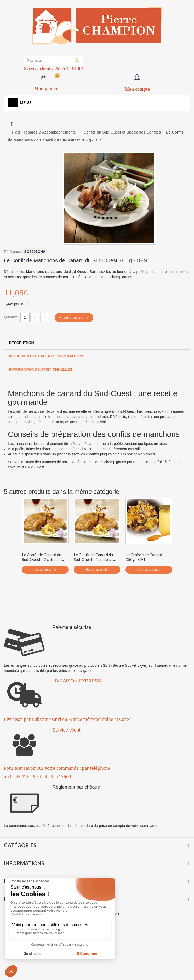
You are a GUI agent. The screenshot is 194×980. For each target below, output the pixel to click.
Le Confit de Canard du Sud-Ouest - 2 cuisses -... (43, 557)
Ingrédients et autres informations (47, 356)
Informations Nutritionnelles (41, 369)
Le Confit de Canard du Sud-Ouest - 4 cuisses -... (95, 557)
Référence (12, 252)
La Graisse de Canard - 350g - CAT (145, 557)
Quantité (11, 317)
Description (21, 343)
